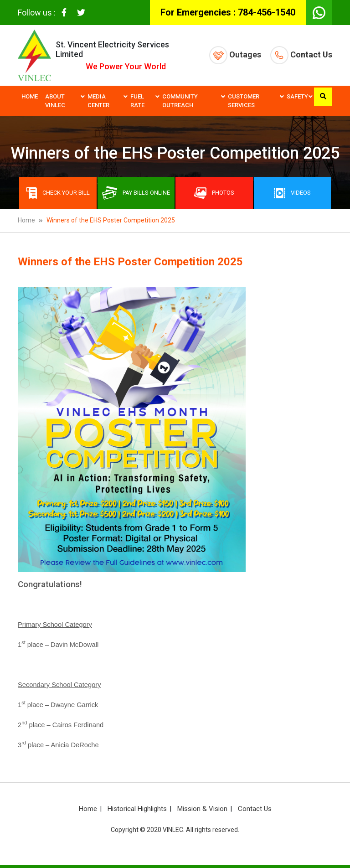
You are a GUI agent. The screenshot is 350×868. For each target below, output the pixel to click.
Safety (297, 96)
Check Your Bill (58, 193)
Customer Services (244, 101)
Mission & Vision (202, 809)
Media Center (98, 101)
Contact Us (301, 55)
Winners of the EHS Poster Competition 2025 (111, 220)
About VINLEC (55, 101)
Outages (235, 55)
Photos (214, 193)
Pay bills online (136, 193)
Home (30, 96)
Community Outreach (180, 101)
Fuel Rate (137, 101)
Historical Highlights (137, 809)
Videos (292, 193)
